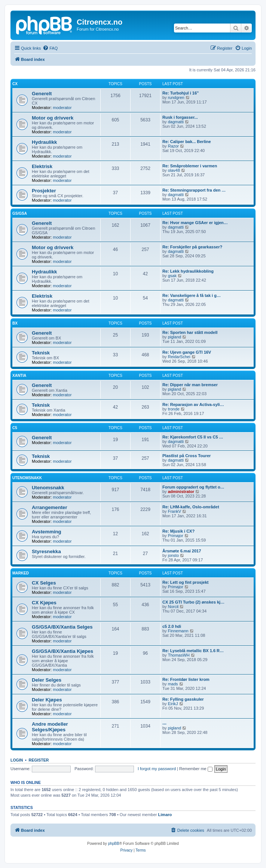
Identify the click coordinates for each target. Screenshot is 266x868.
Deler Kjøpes (47, 700)
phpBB (114, 844)
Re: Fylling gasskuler (183, 699)
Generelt (42, 94)
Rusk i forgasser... (180, 117)
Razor (173, 146)
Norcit (173, 607)
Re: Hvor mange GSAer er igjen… (195, 223)
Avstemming (47, 532)
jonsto (173, 555)
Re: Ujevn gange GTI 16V (187, 352)
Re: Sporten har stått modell (190, 332)
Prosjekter (44, 191)
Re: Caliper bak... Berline (187, 142)
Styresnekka (46, 551)
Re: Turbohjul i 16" (181, 93)
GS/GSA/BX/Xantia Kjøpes (62, 651)
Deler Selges (47, 680)
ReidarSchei (179, 357)
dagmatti (176, 122)
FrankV (175, 511)
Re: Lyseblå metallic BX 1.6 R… (193, 651)
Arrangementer (50, 507)
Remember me (196, 769)
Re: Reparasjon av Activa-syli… (193, 404)
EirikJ (173, 704)
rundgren (176, 97)
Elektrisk (42, 166)
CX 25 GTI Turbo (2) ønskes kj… (193, 602)
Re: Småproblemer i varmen (190, 166)
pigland (175, 337)
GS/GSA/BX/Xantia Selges (62, 627)
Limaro (165, 815)
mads (173, 684)
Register (39, 760)
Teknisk (41, 353)
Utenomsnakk (27, 478)
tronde (174, 409)
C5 (15, 428)
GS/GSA (20, 213)
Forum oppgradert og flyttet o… (193, 487)
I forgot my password (157, 769)
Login (17, 760)
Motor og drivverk (53, 118)
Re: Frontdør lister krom (186, 679)
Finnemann (178, 631)
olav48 (174, 170)
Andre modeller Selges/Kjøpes (50, 727)
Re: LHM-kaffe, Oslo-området (191, 507)
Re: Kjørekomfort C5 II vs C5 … (193, 437)
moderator (62, 108)
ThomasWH (179, 655)
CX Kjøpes (44, 603)
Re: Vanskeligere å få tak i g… (192, 295)
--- (164, 723)
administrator (181, 492)
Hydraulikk (44, 142)
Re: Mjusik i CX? (178, 531)
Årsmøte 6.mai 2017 (182, 551)
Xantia (19, 376)
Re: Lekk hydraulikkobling (188, 271)
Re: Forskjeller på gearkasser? (192, 247)
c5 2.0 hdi (172, 626)
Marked (21, 573)
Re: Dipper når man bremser (190, 385)
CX (15, 84)
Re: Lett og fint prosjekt (185, 582)
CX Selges (44, 583)
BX (15, 323)
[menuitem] (50, 48)
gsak (172, 276)
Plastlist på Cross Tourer (186, 456)
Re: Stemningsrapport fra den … (194, 190)
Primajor (176, 536)
